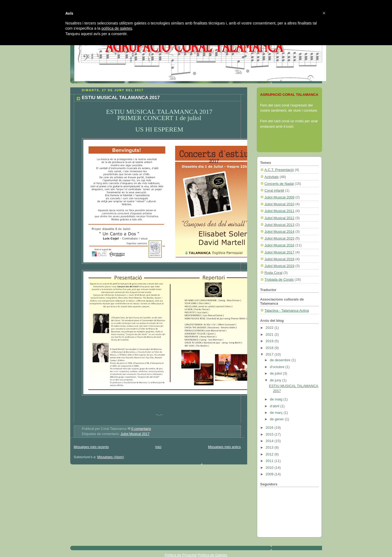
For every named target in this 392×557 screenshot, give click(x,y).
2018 (270, 348)
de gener (277, 419)
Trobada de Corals (279, 279)
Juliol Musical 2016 (280, 245)
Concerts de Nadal (279, 184)
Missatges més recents (91, 447)
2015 (270, 434)
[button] (324, 13)
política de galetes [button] (117, 28)
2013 (270, 447)
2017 (270, 354)
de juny (276, 380)
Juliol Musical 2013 (280, 225)
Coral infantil (274, 190)
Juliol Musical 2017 (135, 434)
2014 (270, 441)
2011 (270, 461)
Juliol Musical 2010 (280, 204)
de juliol (276, 373)
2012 (270, 454)
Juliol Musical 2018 (280, 259)
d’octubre (278, 367)
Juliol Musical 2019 (280, 266)
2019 (270, 341)
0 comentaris (141, 429)
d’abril (275, 406)
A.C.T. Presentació (279, 170)
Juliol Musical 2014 (280, 232)
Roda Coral (274, 273)
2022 (270, 328)
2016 (270, 428)
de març (277, 413)
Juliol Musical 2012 (280, 218)
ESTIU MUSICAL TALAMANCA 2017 (121, 98)
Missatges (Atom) (111, 457)
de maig (277, 399)
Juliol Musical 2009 (280, 197)
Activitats (272, 177)
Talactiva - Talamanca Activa (287, 310)
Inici (158, 447)
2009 (270, 474)
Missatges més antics (224, 447)
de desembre (281, 360)
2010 (270, 468)
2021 (270, 334)
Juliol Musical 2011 (280, 211)
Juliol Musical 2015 (280, 238)
